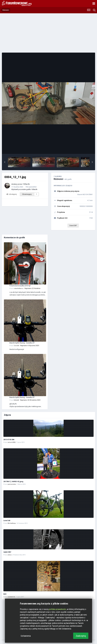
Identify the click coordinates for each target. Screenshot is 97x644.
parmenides (12, 484)
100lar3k (26, 184)
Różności (58, 179)
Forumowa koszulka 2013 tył (20, 286)
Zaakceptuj (81, 636)
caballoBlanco (19, 288)
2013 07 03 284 (9, 440)
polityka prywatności (58, 609)
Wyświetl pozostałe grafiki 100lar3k (24, 189)
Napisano (32, 288)
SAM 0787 (7, 552)
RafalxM (16, 400)
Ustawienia (26, 636)
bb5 (5, 594)
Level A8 (7, 521)
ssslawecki (11, 597)
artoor (10, 555)
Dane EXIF (73, 226)
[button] (5, 162)
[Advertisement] (48, 33)
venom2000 (12, 442)
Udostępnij (12, 194)
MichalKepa (12, 523)
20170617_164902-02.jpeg (13, 481)
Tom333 (16, 346)
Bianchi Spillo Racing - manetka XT (22, 343)
